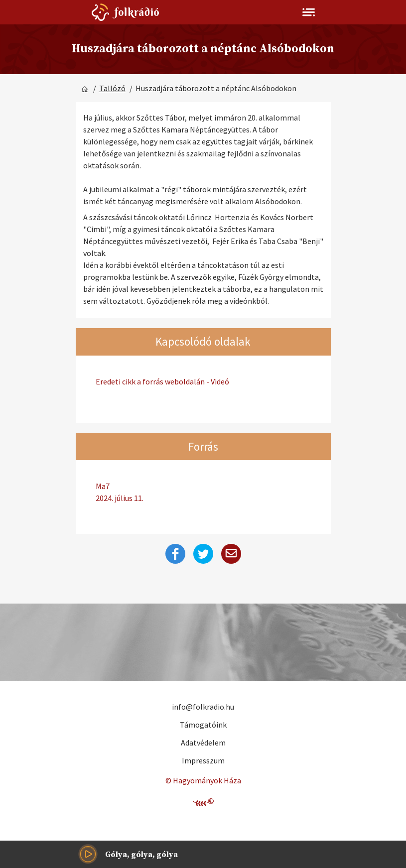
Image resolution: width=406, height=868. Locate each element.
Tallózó (112, 88)
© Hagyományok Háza (203, 780)
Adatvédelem (203, 743)
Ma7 (203, 493)
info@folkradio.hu (203, 707)
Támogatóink (203, 725)
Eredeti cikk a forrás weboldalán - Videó (162, 381)
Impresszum (203, 760)
